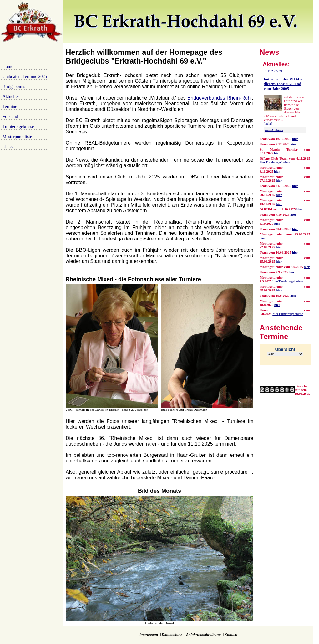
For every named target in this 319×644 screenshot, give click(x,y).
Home (8, 67)
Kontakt (231, 635)
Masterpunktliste (17, 137)
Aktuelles (11, 97)
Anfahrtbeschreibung (203, 635)
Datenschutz (172, 635)
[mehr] (268, 124)
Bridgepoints (14, 87)
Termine (10, 107)
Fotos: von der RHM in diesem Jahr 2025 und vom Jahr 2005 (284, 84)
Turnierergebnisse (18, 127)
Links (8, 147)
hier (293, 144)
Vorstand (10, 117)
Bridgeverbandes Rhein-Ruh (219, 98)
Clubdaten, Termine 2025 (25, 77)
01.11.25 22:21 (273, 71)
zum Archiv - (274, 130)
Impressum (149, 635)
